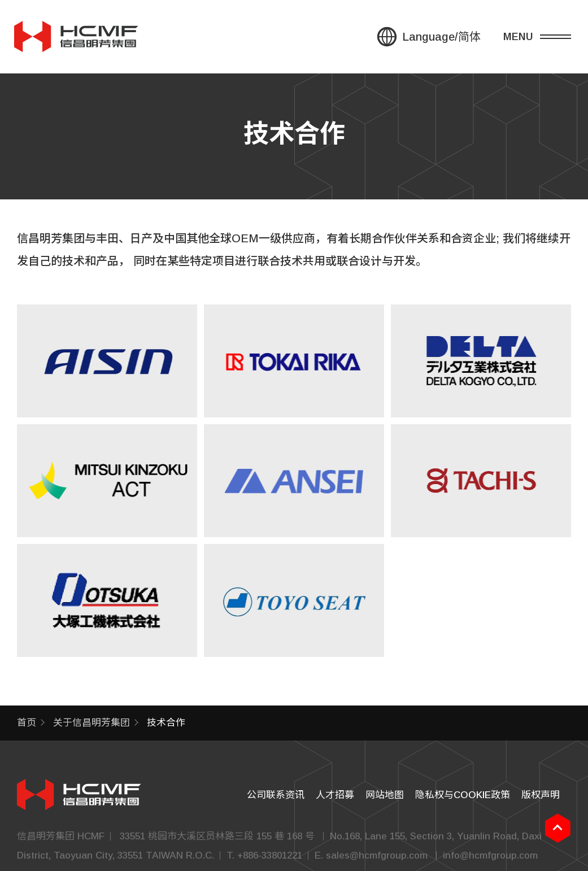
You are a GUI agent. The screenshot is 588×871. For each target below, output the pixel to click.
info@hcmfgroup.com (490, 855)
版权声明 (541, 795)
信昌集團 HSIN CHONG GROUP (76, 37)
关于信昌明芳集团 (92, 723)
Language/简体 (441, 37)
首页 (27, 723)
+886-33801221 (270, 855)
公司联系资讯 (276, 795)
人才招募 (335, 795)
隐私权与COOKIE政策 (463, 795)
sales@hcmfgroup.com (377, 855)
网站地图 (385, 795)
